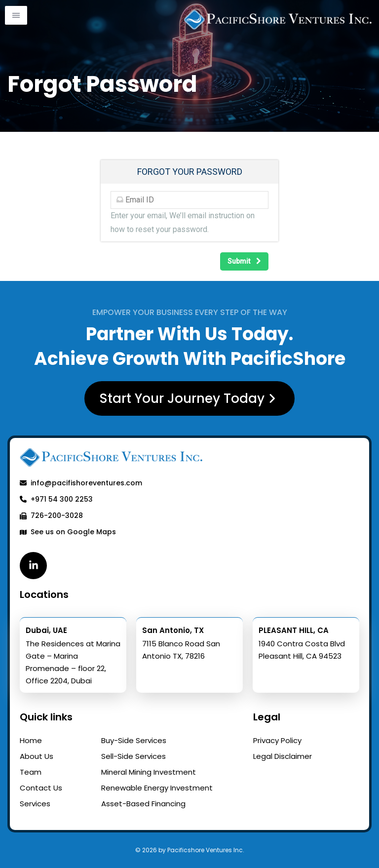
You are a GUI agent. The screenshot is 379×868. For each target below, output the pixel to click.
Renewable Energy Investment (157, 788)
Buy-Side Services (134, 740)
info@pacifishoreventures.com (81, 483)
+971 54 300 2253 (56, 499)
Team (31, 772)
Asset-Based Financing (143, 804)
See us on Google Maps (68, 532)
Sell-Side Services (133, 756)
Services (35, 804)
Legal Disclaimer (283, 756)
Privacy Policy (277, 740)
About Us (37, 756)
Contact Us (41, 788)
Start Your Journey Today (190, 398)
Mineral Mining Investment (149, 772)
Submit (244, 261)
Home (31, 740)
